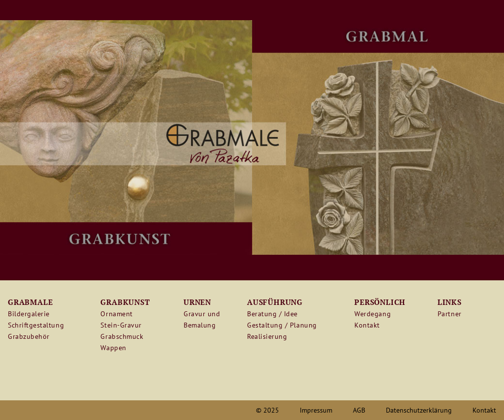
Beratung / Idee (272, 314)
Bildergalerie (29, 314)
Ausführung (275, 302)
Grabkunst (125, 302)
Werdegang (373, 314)
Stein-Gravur (121, 325)
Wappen (113, 348)
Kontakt (367, 325)
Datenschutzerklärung (419, 410)
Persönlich (380, 302)
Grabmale (30, 302)
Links (450, 302)
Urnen (197, 302)
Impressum (316, 410)
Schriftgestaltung (36, 325)
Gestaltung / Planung (282, 325)
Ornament (116, 314)
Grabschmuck (122, 336)
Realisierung (267, 336)
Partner (450, 314)
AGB (359, 410)
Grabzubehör (29, 336)
